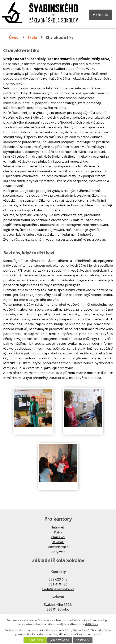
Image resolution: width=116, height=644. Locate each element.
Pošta (58, 532)
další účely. (92, 624)
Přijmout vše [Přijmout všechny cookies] (35, 640)
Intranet (58, 527)
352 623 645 (58, 579)
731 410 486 (58, 584)
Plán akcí (58, 537)
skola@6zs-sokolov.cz (58, 589)
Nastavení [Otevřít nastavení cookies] (82, 640)
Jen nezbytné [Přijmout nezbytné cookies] (60, 640)
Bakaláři (58, 542)
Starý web (58, 552)
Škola (32, 37)
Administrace (58, 547)
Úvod (14, 37)
